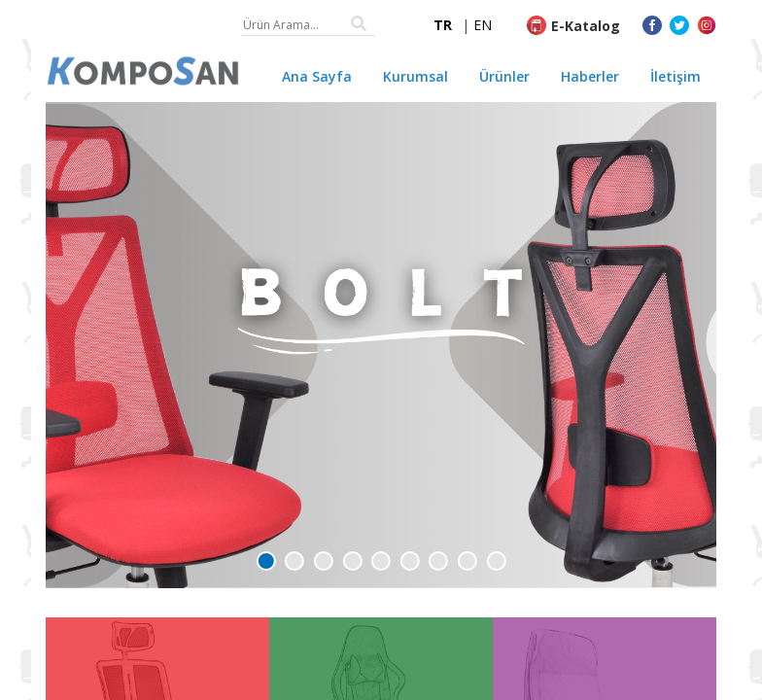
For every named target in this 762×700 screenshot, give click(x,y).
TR (443, 25)
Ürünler (504, 76)
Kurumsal (416, 76)
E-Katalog (586, 26)
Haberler (590, 76)
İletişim (675, 76)
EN (483, 25)
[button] (266, 561)
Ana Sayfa (317, 76)
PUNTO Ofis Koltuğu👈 (207, 630)
